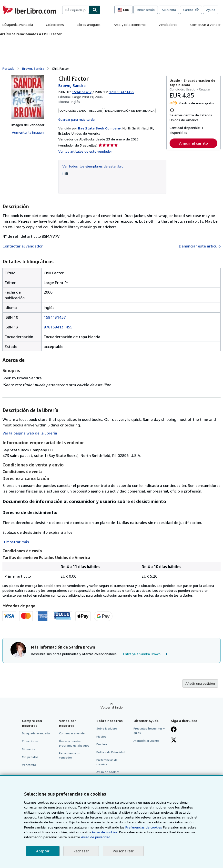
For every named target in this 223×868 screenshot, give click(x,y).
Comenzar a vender (205, 25)
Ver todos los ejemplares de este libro (93, 166)
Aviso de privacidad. (96, 837)
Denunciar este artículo (200, 246)
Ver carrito (29, 765)
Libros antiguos (89, 25)
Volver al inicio (112, 707)
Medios (101, 736)
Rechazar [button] (81, 851)
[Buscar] (95, 10)
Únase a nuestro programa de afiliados (74, 743)
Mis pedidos (30, 757)
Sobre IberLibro (107, 728)
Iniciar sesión (146, 10)
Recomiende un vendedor (70, 755)
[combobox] (76, 10)
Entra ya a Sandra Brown (146, 654)
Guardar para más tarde (76, 119)
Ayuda (211, 10)
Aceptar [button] (43, 851)
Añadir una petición (200, 683)
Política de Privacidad (111, 752)
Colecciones (55, 25)
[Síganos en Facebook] (174, 730)
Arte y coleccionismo (130, 25)
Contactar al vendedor (23, 246)
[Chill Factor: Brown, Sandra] (28, 97)
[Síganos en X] (174, 740)
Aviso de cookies (108, 772)
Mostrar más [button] (18, 542)
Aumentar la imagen (28, 132)
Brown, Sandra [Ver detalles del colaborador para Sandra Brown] (33, 68)
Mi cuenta (29, 749)
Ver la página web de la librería (30, 433)
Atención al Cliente (146, 741)
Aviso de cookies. (105, 832)
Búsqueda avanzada (18, 25)
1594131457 (82, 92)
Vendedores (168, 25)
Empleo (102, 744)
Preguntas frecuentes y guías (149, 730)
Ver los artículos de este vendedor (85, 151)
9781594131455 (58, 327)
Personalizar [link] (123, 851)
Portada (8, 68)
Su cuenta (169, 10)
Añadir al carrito (193, 143)
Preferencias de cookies (144, 827)
